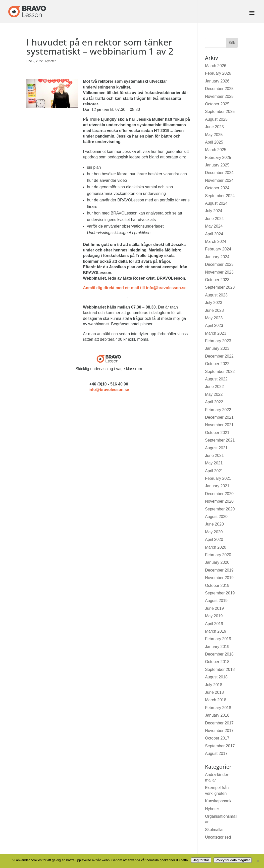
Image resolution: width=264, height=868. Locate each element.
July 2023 (214, 303)
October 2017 (217, 738)
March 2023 (216, 333)
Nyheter (50, 61)
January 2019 (217, 647)
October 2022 (217, 364)
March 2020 (216, 547)
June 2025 (214, 127)
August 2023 (216, 295)
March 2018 (216, 700)
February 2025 (218, 158)
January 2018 (217, 715)
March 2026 (216, 66)
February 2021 (218, 478)
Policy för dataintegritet (233, 860)
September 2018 (220, 669)
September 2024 (220, 196)
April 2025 (214, 142)
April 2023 (214, 325)
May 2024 (214, 226)
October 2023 (217, 280)
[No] (258, 861)
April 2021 (214, 471)
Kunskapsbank (218, 801)
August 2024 (216, 203)
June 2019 (214, 608)
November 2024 (219, 180)
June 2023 (214, 310)
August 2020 (216, 517)
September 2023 (220, 287)
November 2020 (219, 501)
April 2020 (214, 539)
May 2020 (214, 532)
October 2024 (217, 188)
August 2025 (216, 119)
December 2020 (219, 494)
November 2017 (219, 731)
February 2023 (218, 341)
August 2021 (216, 448)
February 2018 (218, 708)
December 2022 (219, 356)
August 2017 (216, 753)
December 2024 (219, 173)
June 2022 (214, 387)
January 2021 (217, 486)
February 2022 (218, 410)
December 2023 (219, 264)
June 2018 (214, 692)
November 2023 (219, 272)
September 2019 (220, 593)
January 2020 (217, 562)
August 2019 (216, 601)
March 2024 (216, 242)
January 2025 (217, 165)
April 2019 (214, 624)
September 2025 (220, 112)
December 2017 (219, 723)
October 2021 (217, 433)
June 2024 (214, 219)
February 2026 (218, 73)
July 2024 (214, 211)
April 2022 (214, 402)
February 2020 (218, 555)
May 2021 (214, 463)
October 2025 (217, 104)
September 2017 (220, 746)
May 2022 (214, 394)
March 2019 (216, 631)
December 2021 (219, 417)
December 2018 (219, 654)
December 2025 (219, 89)
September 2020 (220, 509)
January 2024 (217, 257)
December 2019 (219, 570)
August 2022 (216, 379)
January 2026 (217, 81)
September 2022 (220, 372)
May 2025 (214, 135)
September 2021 (220, 440)
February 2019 (218, 639)
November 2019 (219, 578)
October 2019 (217, 585)
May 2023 (214, 318)
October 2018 (217, 662)
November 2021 (219, 425)
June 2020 (214, 524)
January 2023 (217, 348)
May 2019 (214, 616)
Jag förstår (201, 860)
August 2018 (216, 677)
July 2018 (214, 685)
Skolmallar (214, 830)
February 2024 (218, 249)
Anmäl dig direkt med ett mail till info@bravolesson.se (135, 288)
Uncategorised (218, 837)
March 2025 (216, 150)
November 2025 (219, 96)
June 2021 (214, 455)
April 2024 (214, 234)
